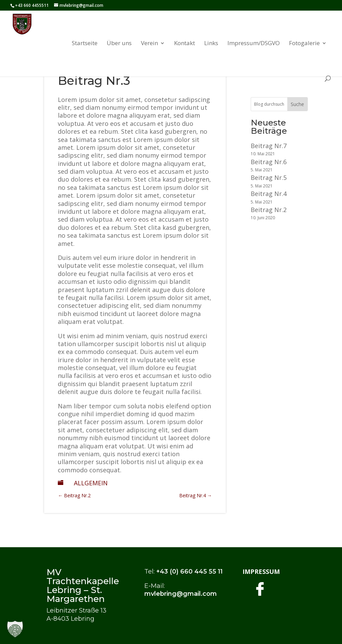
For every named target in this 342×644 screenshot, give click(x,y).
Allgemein (91, 483)
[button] (15, 629)
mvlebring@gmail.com (181, 594)
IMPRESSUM (261, 571)
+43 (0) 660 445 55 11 (189, 571)
